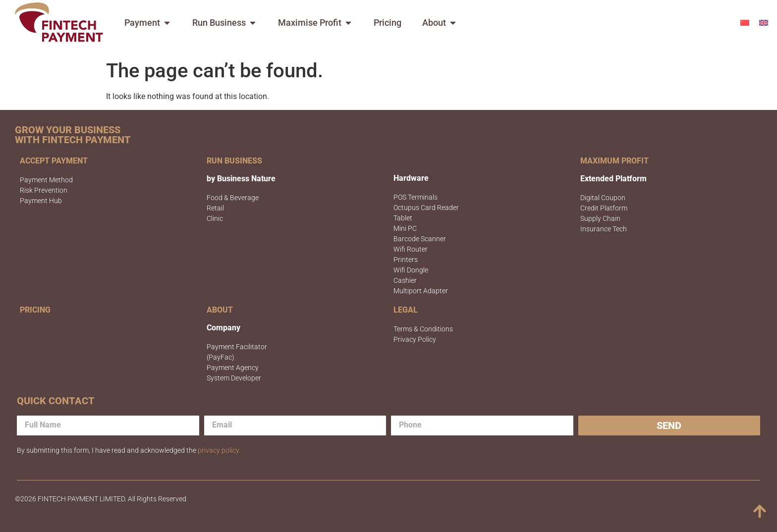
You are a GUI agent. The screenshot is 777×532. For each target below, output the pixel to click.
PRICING (35, 310)
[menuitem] (745, 23)
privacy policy (218, 450)
